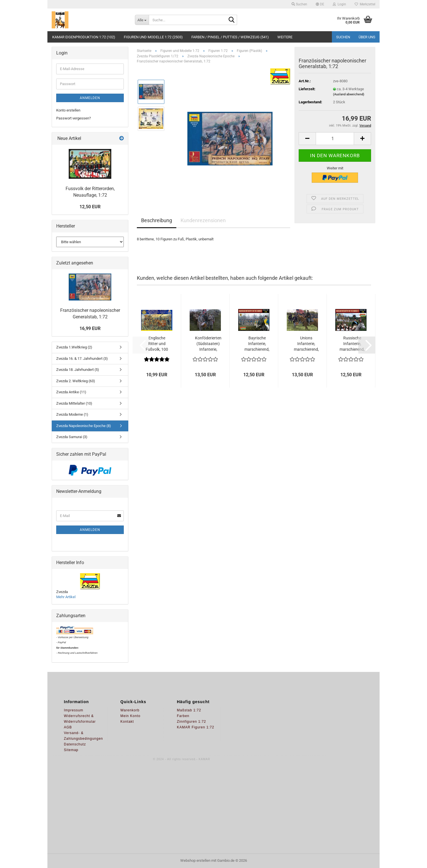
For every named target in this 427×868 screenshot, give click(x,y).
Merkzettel (365, 4)
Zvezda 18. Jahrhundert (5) (78, 370)
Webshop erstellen (195, 860)
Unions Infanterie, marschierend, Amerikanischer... (306, 344)
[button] (320, 4)
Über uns (367, 37)
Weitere (285, 37)
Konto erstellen (68, 110)
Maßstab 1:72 (189, 710)
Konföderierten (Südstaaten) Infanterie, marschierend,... (208, 344)
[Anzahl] (335, 139)
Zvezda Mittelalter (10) (74, 403)
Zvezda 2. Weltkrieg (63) (76, 381)
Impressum (74, 710)
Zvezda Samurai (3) (72, 437)
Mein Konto (130, 716)
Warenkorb (130, 710)
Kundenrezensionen (203, 220)
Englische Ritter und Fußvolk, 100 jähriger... (157, 344)
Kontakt (127, 722)
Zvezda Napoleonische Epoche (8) (84, 426)
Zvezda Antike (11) (71, 392)
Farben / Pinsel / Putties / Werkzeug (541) (230, 37)
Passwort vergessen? (74, 118)
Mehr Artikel (66, 597)
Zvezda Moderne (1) (72, 414)
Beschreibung (157, 220)
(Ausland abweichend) (349, 94)
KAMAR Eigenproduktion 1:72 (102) (84, 37)
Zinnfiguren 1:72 (191, 722)
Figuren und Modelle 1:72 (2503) (153, 37)
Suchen (343, 37)
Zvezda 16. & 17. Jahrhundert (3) (82, 359)
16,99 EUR (90, 328)
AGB (68, 727)
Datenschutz (75, 744)
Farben (183, 716)
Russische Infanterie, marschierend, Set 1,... (352, 344)
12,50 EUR (90, 207)
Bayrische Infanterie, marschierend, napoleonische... (257, 344)
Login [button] (339, 4)
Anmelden (90, 98)
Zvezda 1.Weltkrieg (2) (74, 347)
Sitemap (71, 750)
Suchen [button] (299, 4)
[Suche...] (142, 20)
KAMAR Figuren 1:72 (195, 727)
